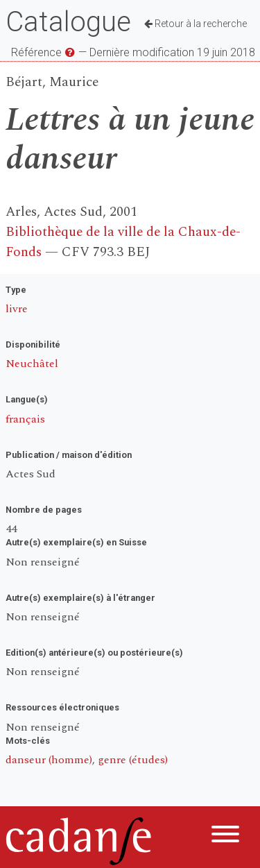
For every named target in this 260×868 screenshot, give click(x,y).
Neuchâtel (32, 364)
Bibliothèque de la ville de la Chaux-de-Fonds (123, 242)
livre (17, 309)
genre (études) (133, 760)
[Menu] (225, 836)
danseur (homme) (49, 760)
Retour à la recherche (196, 24)
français (25, 419)
